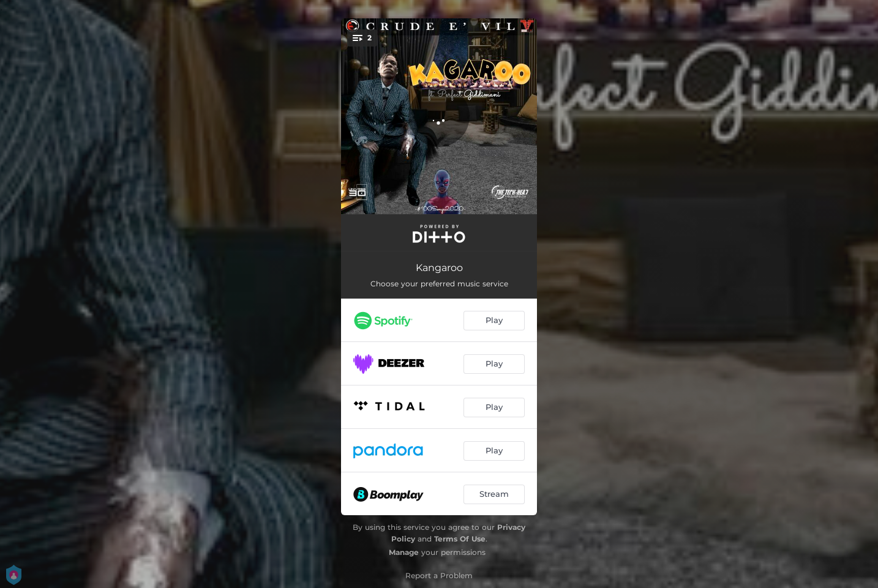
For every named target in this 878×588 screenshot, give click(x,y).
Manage (404, 552)
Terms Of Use (460, 539)
